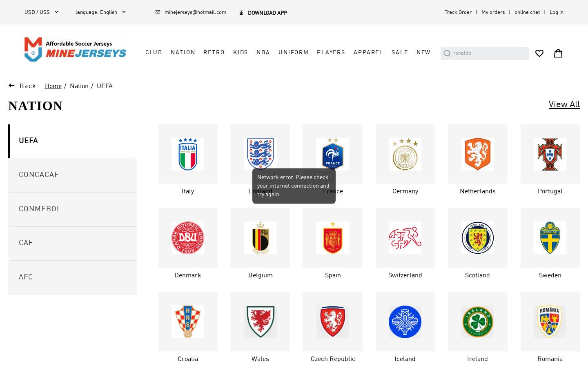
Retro (214, 53)
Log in (557, 12)
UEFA (105, 86)
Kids (241, 53)
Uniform (294, 53)
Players (331, 53)
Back (28, 86)
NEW (424, 53)
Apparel (369, 53)
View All (564, 105)
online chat (527, 12)
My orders (493, 12)
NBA (263, 53)
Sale (400, 53)
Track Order (458, 12)
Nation (183, 53)
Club (154, 53)
